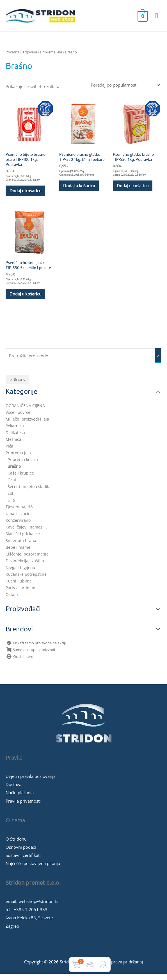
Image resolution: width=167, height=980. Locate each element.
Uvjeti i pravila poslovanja (31, 782)
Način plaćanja (20, 799)
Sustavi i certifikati (23, 861)
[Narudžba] (124, 90)
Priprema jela (51, 57)
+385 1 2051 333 (31, 916)
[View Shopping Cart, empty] (142, 18)
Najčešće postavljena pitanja (33, 870)
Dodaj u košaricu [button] (26, 196)
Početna (12, 57)
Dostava (13, 791)
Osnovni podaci (21, 853)
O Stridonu (16, 845)
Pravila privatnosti (23, 807)
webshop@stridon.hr (39, 907)
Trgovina (30, 57)
